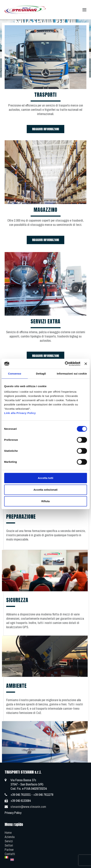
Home (8, 833)
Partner (9, 850)
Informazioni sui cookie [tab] (72, 374)
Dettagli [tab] (41, 374)
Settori (9, 845)
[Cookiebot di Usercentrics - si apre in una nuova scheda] (65, 364)
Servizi (9, 841)
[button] (84, 10)
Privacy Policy (13, 813)
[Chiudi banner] (86, 364)
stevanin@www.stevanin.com (28, 807)
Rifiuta (45, 501)
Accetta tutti (45, 478)
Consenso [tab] (15, 374)
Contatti (10, 854)
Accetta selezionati (45, 490)
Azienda (10, 837)
